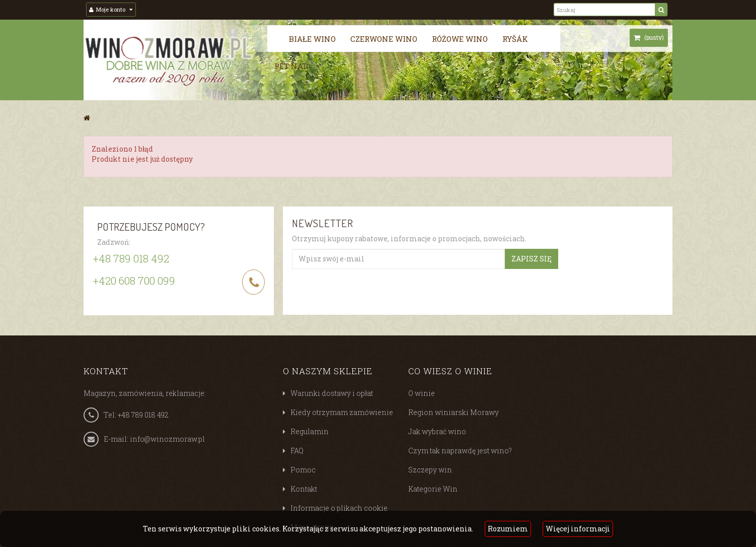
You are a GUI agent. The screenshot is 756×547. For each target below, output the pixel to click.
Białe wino (312, 39)
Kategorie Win (433, 489)
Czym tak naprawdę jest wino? (460, 451)
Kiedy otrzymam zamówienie (342, 412)
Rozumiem (508, 529)
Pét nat (291, 66)
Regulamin (310, 431)
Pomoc (303, 470)
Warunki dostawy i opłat (332, 393)
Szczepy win (430, 470)
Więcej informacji (578, 529)
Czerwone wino (384, 39)
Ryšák (515, 39)
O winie (422, 393)
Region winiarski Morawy (453, 412)
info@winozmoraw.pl (167, 439)
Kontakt (304, 489)
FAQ (297, 451)
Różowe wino (460, 39)
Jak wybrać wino (437, 431)
